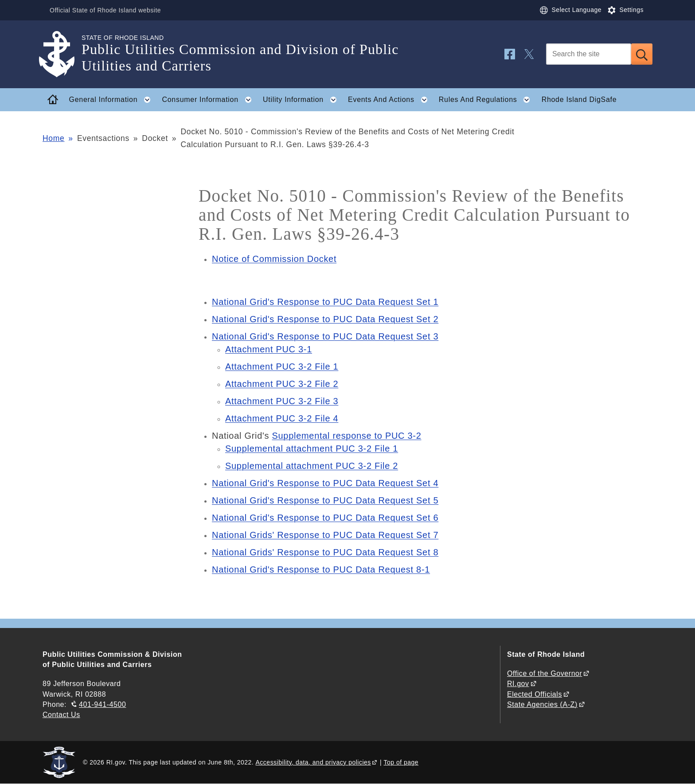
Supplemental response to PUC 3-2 (346, 436)
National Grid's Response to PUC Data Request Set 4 (325, 483)
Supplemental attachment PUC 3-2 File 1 (312, 449)
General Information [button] (113, 100)
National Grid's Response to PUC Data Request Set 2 (325, 319)
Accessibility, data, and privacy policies (313, 762)
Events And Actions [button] (390, 100)
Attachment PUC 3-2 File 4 (282, 418)
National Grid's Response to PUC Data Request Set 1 (325, 302)
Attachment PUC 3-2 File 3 (282, 401)
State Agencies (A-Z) (542, 704)
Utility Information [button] (303, 100)
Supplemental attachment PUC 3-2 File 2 (312, 466)
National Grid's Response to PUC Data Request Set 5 (325, 500)
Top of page (401, 762)
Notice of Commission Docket (274, 259)
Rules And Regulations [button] (487, 100)
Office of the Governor (545, 673)
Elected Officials (535, 694)
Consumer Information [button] (210, 100)
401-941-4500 (102, 704)
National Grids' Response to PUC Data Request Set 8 (325, 552)
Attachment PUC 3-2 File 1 (282, 367)
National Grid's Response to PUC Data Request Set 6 (325, 518)
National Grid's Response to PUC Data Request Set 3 (325, 336)
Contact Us (61, 715)
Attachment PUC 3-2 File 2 (282, 384)
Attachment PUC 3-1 (269, 349)
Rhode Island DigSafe (579, 99)
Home (53, 138)
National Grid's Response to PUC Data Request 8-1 (321, 569)
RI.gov (518, 684)
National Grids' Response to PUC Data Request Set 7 (325, 535)
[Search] (589, 54)
